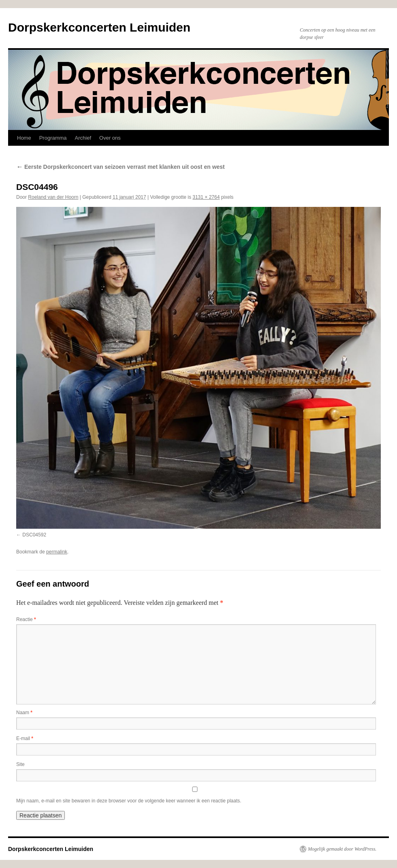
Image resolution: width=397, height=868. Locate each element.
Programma (53, 138)
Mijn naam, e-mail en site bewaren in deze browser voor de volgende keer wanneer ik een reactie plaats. (129, 801)
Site (20, 764)
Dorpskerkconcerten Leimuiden (99, 27)
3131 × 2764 (206, 197)
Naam (24, 713)
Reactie (26, 619)
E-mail (25, 738)
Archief (83, 138)
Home (24, 138)
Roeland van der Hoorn (53, 197)
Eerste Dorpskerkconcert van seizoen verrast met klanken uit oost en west (121, 167)
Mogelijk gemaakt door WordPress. (342, 849)
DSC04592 (34, 535)
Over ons (110, 138)
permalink (57, 552)
